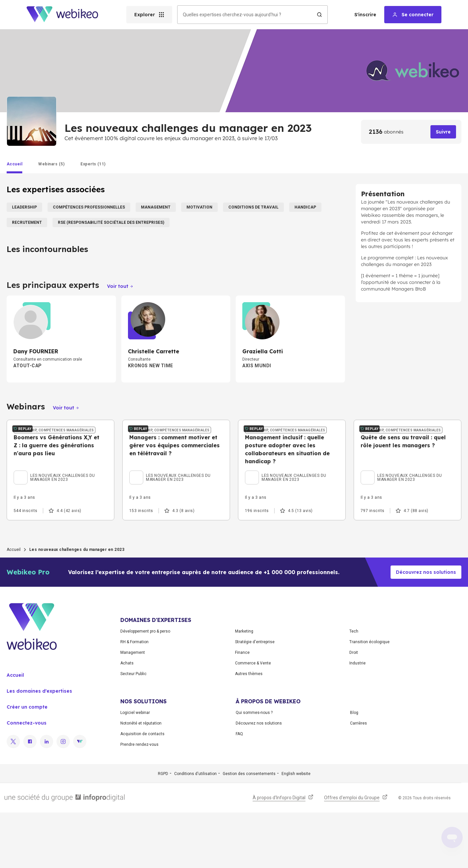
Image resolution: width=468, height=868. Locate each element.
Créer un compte (27, 762)
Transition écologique (369, 697)
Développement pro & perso (145, 687)
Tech (354, 687)
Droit (354, 708)
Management (133, 708)
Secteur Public (133, 729)
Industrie (357, 719)
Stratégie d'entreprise (255, 697)
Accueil (14, 605)
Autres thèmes (249, 729)
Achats (127, 719)
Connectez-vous (27, 778)
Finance (242, 708)
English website (296, 829)
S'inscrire (365, 15)
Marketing (244, 687)
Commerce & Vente (253, 719)
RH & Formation (134, 697)
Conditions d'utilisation (195, 829)
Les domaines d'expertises (39, 746)
